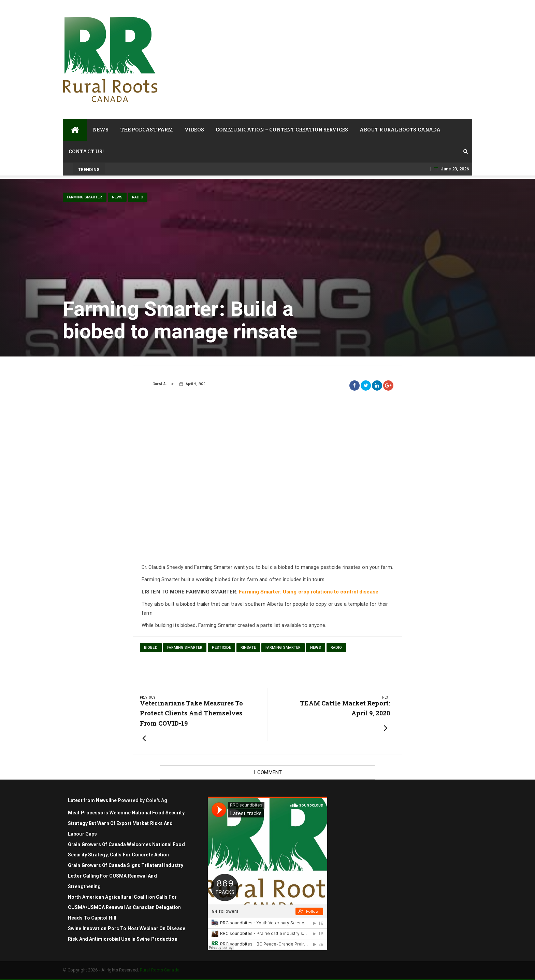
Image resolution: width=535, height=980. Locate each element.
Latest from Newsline (92, 800)
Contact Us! (86, 151)
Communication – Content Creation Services (282, 130)
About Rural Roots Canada (400, 130)
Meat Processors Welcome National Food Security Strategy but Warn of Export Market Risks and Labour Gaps (126, 823)
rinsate (248, 648)
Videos (194, 130)
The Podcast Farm (147, 130)
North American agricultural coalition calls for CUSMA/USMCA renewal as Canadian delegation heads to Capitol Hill (124, 908)
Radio (138, 197)
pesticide (221, 648)
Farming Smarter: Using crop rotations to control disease (309, 592)
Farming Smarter (85, 197)
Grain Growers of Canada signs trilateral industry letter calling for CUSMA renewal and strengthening (126, 876)
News (101, 130)
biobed (151, 648)
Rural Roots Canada (160, 970)
